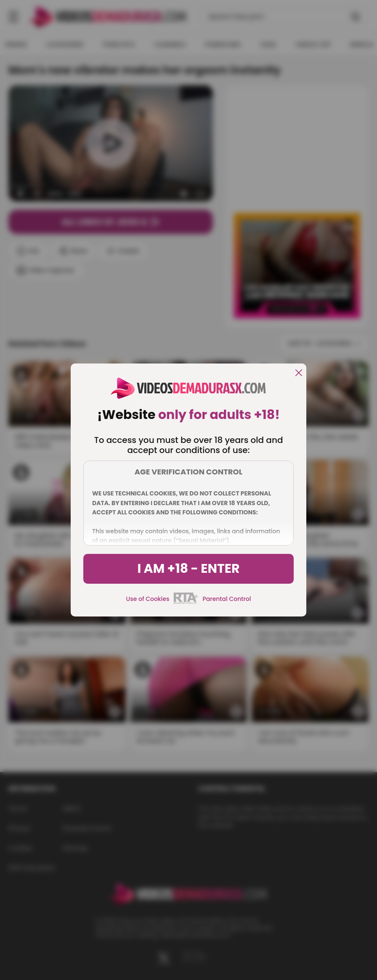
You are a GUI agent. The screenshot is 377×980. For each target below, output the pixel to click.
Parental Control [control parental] (227, 599)
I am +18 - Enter (188, 569)
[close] (299, 373)
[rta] (186, 603)
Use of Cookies (148, 599)
